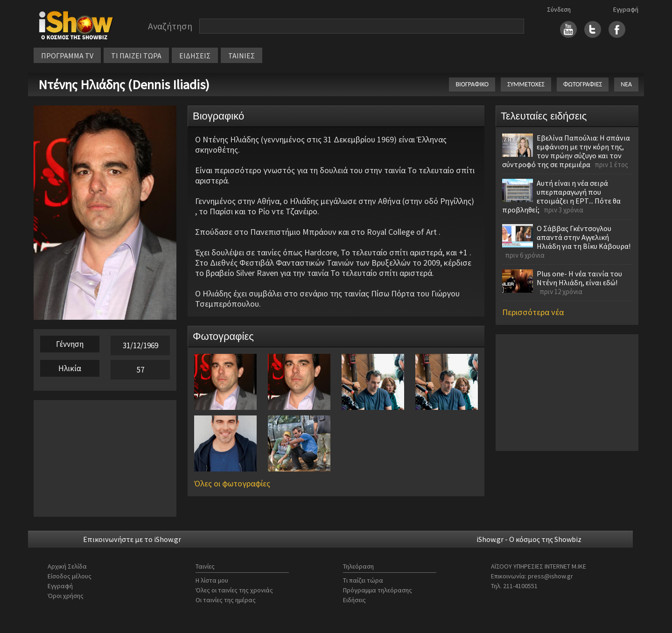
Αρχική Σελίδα (67, 566)
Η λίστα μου (212, 580)
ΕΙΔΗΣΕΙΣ (195, 56)
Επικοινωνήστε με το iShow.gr (132, 539)
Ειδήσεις (354, 600)
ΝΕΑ (626, 84)
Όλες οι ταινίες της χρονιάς (234, 590)
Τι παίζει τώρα (363, 580)
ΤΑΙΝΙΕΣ (241, 56)
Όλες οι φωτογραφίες (232, 483)
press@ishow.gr (550, 576)
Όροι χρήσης (66, 596)
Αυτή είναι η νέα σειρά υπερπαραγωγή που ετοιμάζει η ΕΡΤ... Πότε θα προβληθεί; (561, 196)
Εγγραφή (626, 9)
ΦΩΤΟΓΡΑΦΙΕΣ (583, 84)
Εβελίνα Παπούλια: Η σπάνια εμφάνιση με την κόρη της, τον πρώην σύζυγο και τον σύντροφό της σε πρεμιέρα (566, 151)
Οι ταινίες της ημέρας (226, 600)
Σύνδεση (559, 9)
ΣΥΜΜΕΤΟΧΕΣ (526, 84)
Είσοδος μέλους (70, 576)
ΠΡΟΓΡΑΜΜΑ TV (67, 56)
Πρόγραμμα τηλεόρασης (378, 590)
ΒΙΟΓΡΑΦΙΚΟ (472, 84)
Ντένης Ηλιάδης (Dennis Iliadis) (124, 84)
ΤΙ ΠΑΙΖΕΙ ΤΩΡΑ (136, 56)
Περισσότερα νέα (533, 312)
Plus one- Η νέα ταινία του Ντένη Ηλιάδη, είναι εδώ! (579, 278)
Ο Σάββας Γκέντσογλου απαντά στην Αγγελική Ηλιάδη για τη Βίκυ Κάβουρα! (584, 237)
